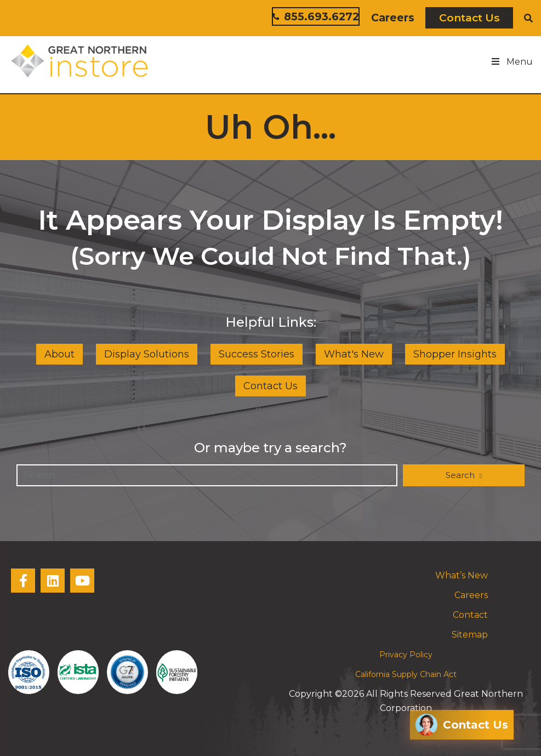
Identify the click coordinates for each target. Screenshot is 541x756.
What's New (354, 354)
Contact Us (469, 18)
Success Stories (257, 354)
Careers (393, 18)
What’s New (462, 575)
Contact (470, 615)
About (59, 354)
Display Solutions (147, 354)
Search (461, 475)
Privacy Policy (406, 655)
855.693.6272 (316, 16)
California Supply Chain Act (406, 674)
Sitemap (470, 635)
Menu (511, 62)
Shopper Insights (455, 354)
